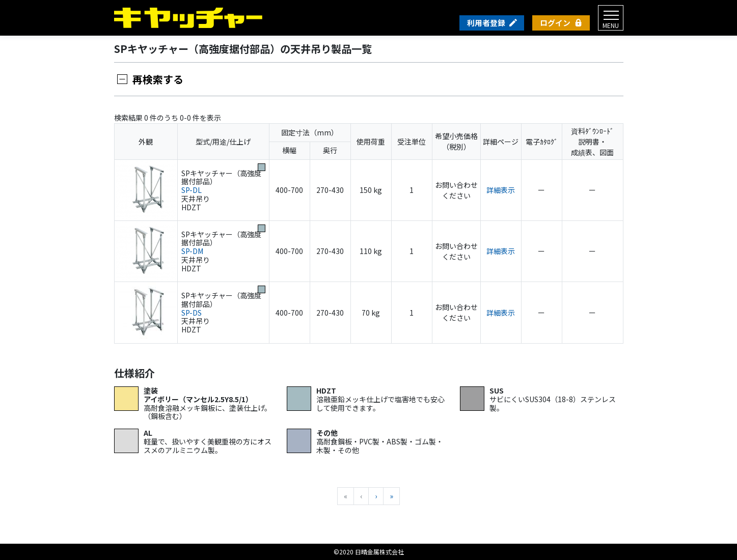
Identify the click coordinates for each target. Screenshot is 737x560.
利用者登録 (486, 23)
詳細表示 (501, 190)
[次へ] (376, 496)
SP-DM (192, 251)
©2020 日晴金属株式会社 (369, 552)
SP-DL (192, 190)
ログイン (555, 23)
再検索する (158, 79)
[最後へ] (391, 496)
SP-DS (192, 313)
